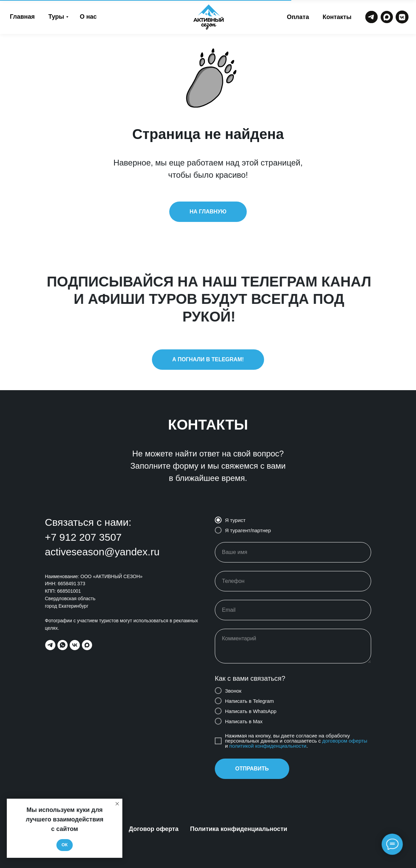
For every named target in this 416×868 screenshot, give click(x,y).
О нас (88, 17)
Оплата (298, 17)
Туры (56, 17)
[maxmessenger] (87, 645)
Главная (22, 17)
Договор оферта (154, 829)
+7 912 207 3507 (83, 537)
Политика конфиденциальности (239, 829)
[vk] (75, 645)
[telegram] (50, 645)
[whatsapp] (63, 645)
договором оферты (345, 741)
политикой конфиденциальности (268, 746)
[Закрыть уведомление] (117, 804)
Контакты (337, 17)
